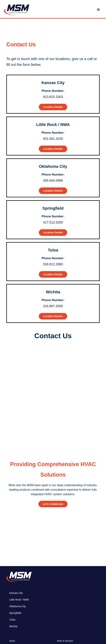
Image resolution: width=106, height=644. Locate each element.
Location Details (53, 107)
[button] (98, 10)
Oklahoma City (18, 606)
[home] (16, 10)
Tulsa (12, 620)
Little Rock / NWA (19, 600)
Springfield (15, 613)
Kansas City (16, 593)
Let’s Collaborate (53, 504)
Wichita (13, 626)
